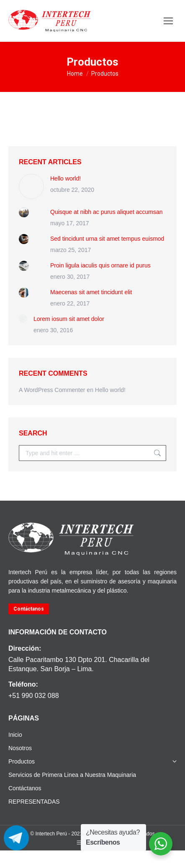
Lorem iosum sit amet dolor (69, 319)
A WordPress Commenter (52, 390)
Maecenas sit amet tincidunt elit (91, 292)
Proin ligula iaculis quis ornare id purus (100, 265)
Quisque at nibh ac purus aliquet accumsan (107, 212)
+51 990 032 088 (34, 696)
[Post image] (31, 186)
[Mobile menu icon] (168, 21)
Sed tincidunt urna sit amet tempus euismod (107, 239)
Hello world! (66, 178)
